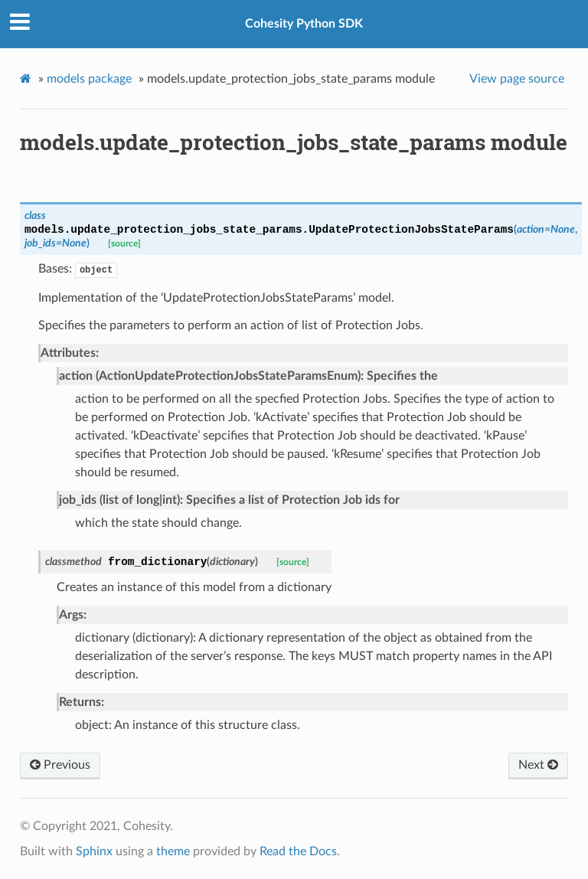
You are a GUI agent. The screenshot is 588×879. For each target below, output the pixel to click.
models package (89, 79)
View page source (517, 79)
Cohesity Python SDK (304, 24)
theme (173, 851)
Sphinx (94, 851)
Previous (60, 765)
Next (538, 765)
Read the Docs (298, 851)
